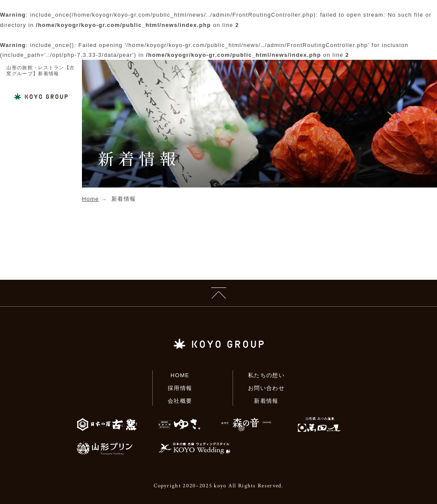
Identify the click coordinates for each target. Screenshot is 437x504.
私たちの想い (266, 375)
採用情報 (180, 388)
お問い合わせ (266, 388)
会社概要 (180, 401)
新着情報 (266, 401)
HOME (180, 375)
